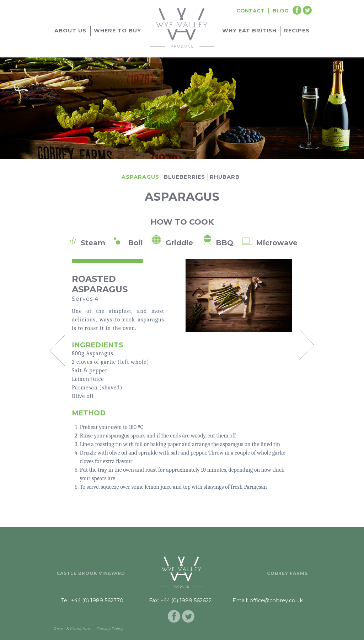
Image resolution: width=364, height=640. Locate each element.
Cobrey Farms (287, 573)
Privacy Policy (110, 629)
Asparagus (140, 177)
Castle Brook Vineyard (91, 573)
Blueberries (184, 177)
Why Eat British (249, 31)
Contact (250, 11)
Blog (280, 11)
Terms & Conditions (72, 629)
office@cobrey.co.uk (276, 600)
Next (307, 345)
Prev (57, 350)
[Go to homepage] (182, 27)
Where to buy (117, 31)
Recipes (297, 31)
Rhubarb (225, 177)
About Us (70, 31)
